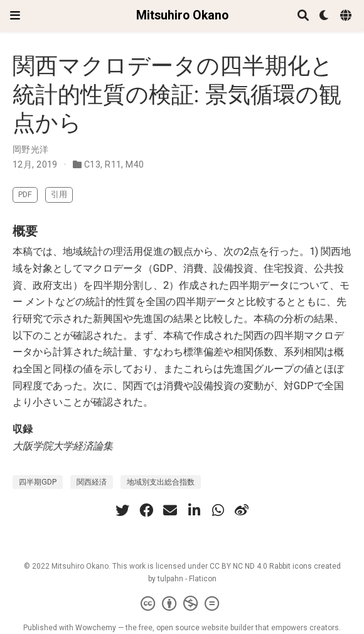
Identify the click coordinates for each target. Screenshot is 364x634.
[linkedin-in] (194, 510)
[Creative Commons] (182, 604)
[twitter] (122, 510)
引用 (59, 194)
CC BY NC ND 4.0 (238, 566)
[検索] (303, 16)
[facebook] (146, 510)
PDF (25, 194)
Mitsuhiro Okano (182, 15)
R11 (113, 164)
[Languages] (347, 16)
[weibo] (242, 510)
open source (178, 628)
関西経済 (92, 482)
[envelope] (170, 510)
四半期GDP (38, 482)
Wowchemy (96, 628)
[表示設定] (324, 16)
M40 (135, 164)
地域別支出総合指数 (161, 482)
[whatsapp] (218, 510)
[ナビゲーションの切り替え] (15, 15)
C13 (92, 164)
